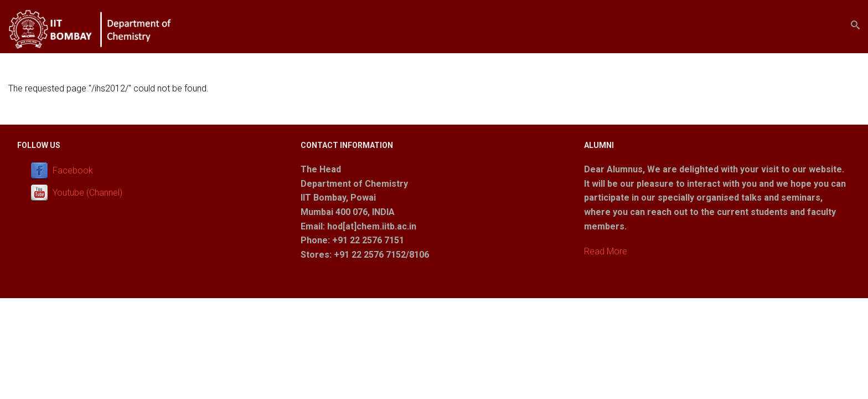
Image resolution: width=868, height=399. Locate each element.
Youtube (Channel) (87, 193)
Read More (606, 251)
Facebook (73, 170)
